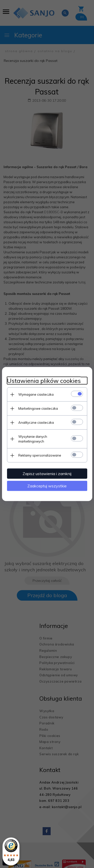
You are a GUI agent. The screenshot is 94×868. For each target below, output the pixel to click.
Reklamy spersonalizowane (40, 455)
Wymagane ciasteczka (36, 394)
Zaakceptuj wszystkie (47, 486)
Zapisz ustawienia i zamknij (47, 474)
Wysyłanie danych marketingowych (33, 439)
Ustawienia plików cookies (44, 381)
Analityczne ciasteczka (36, 422)
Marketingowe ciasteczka (38, 408)
